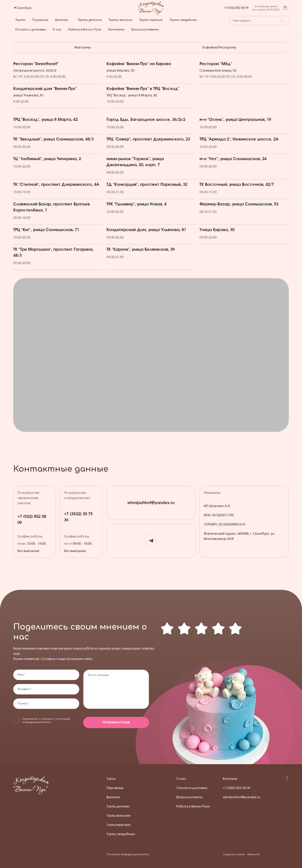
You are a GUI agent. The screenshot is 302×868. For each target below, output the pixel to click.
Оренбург (24, 8)
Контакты (116, 30)
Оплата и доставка (30, 30)
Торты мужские (151, 20)
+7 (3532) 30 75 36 (78, 517)
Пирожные (40, 20)
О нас (57, 30)
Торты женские (120, 20)
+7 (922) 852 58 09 (236, 8)
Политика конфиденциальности (128, 854)
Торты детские (90, 20)
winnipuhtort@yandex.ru (151, 503)
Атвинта (253, 854)
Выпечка (62, 20)
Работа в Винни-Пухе (85, 30)
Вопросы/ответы (145, 30)
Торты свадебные (183, 20)
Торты (20, 20)
